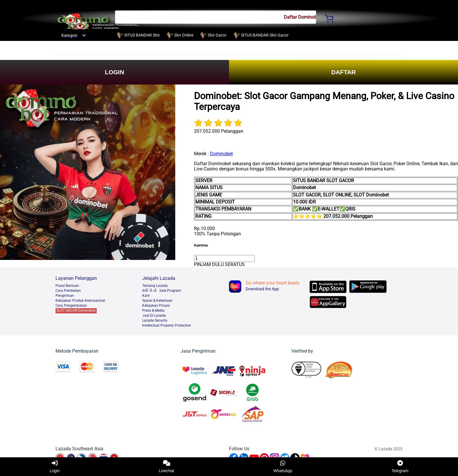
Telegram (400, 467)
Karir (146, 296)
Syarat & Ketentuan (157, 301)
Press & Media (153, 311)
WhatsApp (283, 467)
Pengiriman (65, 296)
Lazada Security (155, 320)
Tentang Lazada (155, 286)
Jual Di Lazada (154, 315)
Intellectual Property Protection (167, 325)
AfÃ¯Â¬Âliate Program (162, 291)
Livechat (166, 467)
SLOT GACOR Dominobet (76, 311)
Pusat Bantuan (67, 286)
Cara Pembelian (68, 291)
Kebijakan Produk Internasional (80, 301)
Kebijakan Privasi (156, 306)
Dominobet (221, 154)
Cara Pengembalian (71, 306)
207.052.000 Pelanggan (219, 131)
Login (55, 467)
